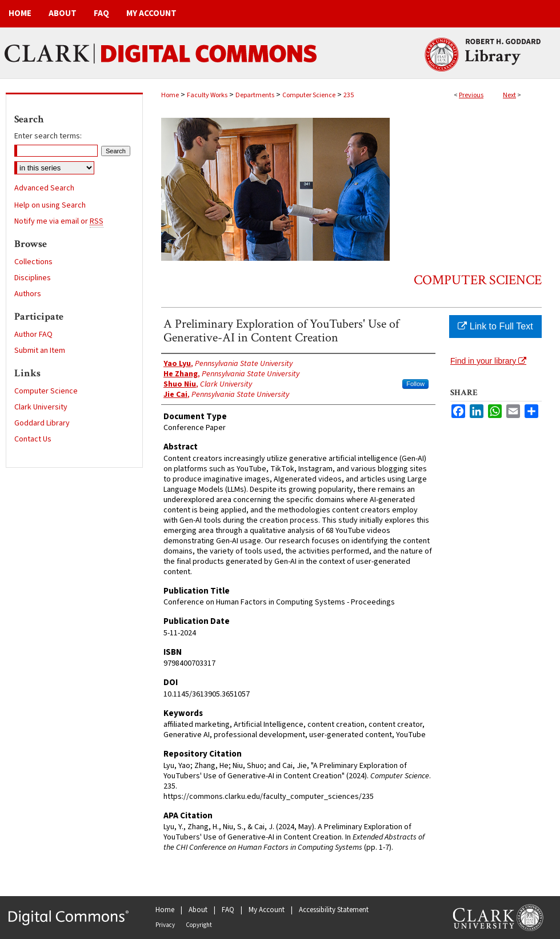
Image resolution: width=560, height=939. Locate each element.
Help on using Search (50, 205)
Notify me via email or (59, 221)
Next (509, 95)
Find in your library (488, 361)
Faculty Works (207, 95)
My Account (267, 910)
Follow (415, 384)
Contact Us (33, 439)
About (198, 910)
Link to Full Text (495, 326)
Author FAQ (33, 335)
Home (170, 95)
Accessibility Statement (334, 910)
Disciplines (33, 278)
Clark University (41, 407)
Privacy (165, 925)
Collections (33, 262)
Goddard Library (42, 423)
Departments (255, 95)
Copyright (199, 925)
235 (349, 95)
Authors (28, 294)
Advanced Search (44, 188)
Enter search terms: (48, 136)
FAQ (228, 910)
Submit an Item (40, 351)
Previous (471, 95)
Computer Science (309, 95)
